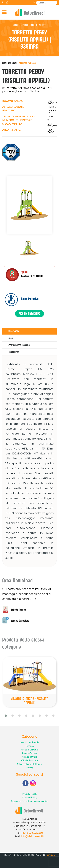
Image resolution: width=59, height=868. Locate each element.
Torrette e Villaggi (28, 63)
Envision (51, 855)
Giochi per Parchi (10, 63)
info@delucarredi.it (32, 836)
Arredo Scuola (30, 753)
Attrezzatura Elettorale (30, 764)
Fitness (29, 746)
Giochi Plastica (29, 761)
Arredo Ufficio (29, 757)
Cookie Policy (29, 798)
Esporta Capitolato (16, 621)
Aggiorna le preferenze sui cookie (30, 801)
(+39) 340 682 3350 (32, 833)
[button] (6, 716)
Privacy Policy (30, 794)
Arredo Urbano (29, 750)
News (29, 768)
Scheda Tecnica (14, 610)
